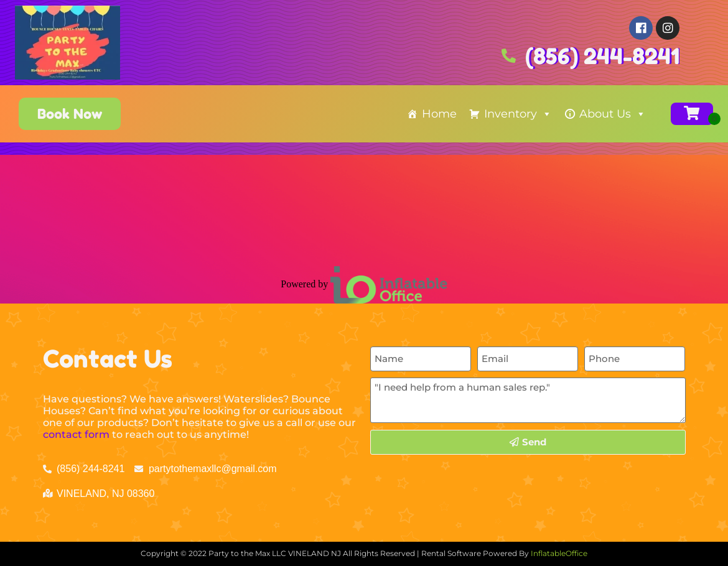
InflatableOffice (559, 553)
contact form (76, 434)
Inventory (518, 114)
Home (439, 114)
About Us (613, 114)
